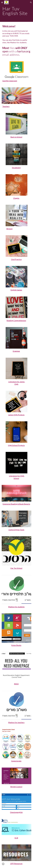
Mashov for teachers (16, 722)
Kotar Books (16, 645)
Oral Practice (16, 259)
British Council (16, 787)
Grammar (16, 351)
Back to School (16, 137)
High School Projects (16, 445)
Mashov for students (16, 607)
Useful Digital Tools (16, 530)
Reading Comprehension (16, 320)
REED (16, 684)
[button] (2, 2)
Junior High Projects (16, 415)
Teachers (6, 106)
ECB (16, 838)
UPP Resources (16, 863)
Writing (9, 229)
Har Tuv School (16, 568)
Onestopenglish (16, 812)
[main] (17, 11)
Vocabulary (16, 168)
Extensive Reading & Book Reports (16, 504)
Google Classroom (10, 81)
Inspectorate (16, 761)
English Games (16, 290)
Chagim (16, 198)
